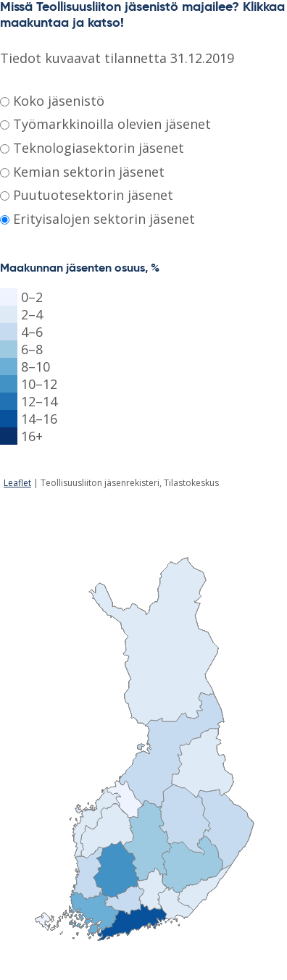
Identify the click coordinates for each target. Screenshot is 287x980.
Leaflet (17, 483)
